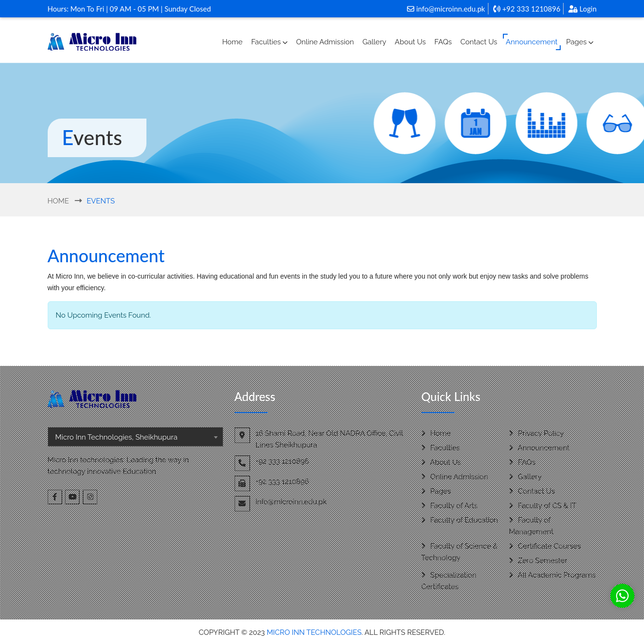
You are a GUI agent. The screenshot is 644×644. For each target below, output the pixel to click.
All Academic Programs (552, 575)
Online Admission (325, 42)
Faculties (269, 42)
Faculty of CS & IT (543, 506)
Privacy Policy (537, 433)
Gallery (375, 42)
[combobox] (135, 437)
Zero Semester (538, 561)
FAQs (443, 42)
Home (232, 42)
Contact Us (479, 42)
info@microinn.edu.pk (446, 9)
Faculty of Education (460, 520)
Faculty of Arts (450, 506)
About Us (410, 42)
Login (582, 9)
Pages (580, 42)
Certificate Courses (545, 546)
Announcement (532, 42)
